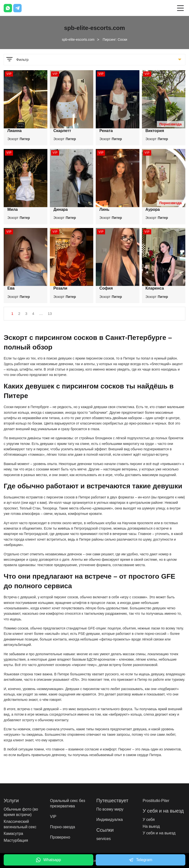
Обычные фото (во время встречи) (21, 812)
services (104, 839)
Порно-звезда (63, 827)
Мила (13, 209)
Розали (60, 288)
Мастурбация (16, 840)
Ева (11, 288)
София (106, 288)
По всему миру (110, 809)
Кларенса (155, 288)
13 (50, 314)
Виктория (155, 131)
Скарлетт (62, 131)
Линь (104, 209)
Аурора (153, 209)
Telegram (141, 860)
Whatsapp (48, 860)
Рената (106, 131)
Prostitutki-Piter (156, 801)
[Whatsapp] (8, 8)
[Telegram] (17, 8)
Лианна (14, 131)
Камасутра (13, 834)
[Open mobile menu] (180, 8)
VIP (53, 817)
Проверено (60, 837)
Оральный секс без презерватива (68, 803)
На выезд (151, 826)
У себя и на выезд (159, 833)
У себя (149, 820)
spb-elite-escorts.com (78, 40)
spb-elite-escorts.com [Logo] (94, 28)
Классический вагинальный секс (20, 824)
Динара (61, 209)
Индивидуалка (110, 820)
